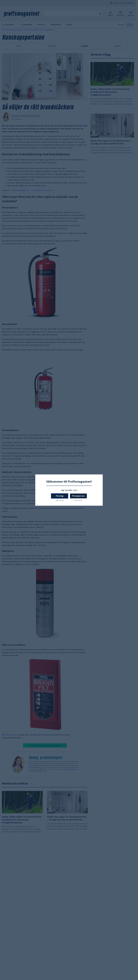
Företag (60, 496)
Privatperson (78, 496)
